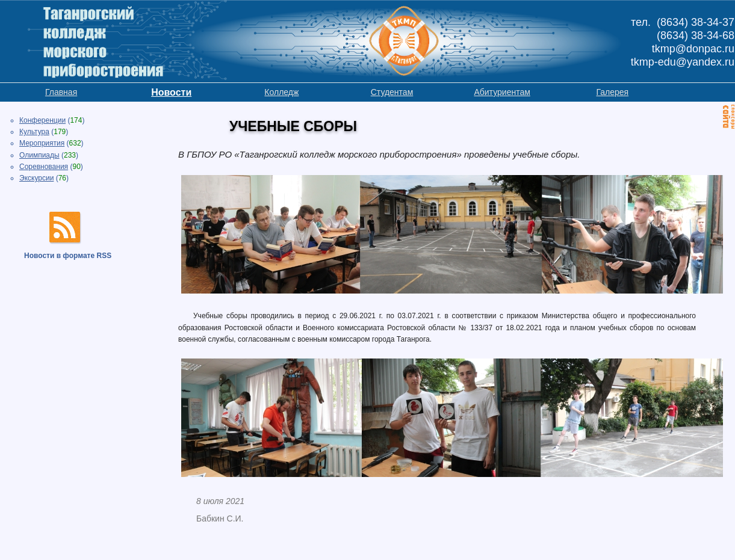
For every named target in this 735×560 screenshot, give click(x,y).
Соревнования (44, 167)
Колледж (281, 92)
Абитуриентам (502, 92)
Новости (171, 92)
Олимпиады (39, 155)
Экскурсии (36, 178)
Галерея (612, 92)
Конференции (42, 120)
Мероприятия (42, 143)
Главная (61, 92)
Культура (34, 132)
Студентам (392, 92)
